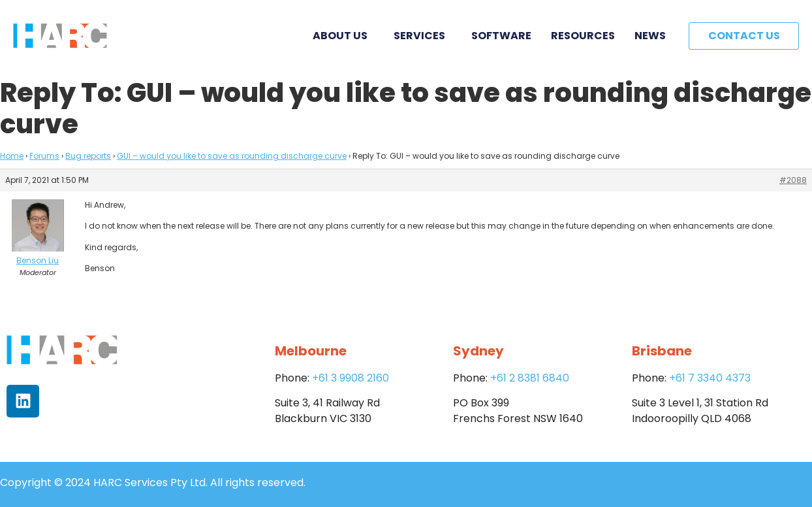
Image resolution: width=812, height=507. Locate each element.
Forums (44, 156)
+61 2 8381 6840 (530, 378)
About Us (343, 36)
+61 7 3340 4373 (710, 378)
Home (12, 156)
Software (501, 36)
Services (423, 36)
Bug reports (88, 156)
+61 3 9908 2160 (351, 378)
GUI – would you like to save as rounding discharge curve (232, 156)
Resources (583, 36)
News (650, 36)
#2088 (793, 180)
